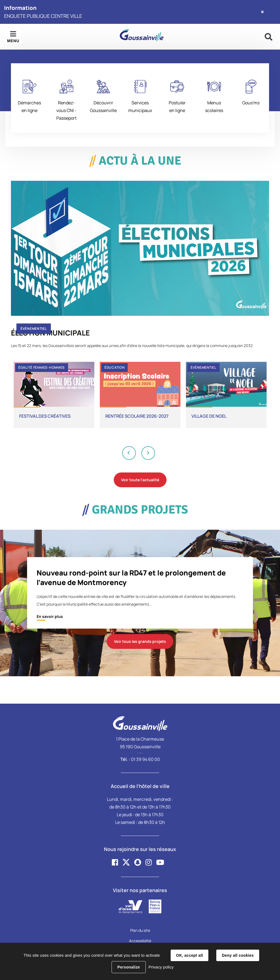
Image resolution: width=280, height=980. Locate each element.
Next (148, 453)
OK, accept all (189, 955)
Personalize (129, 967)
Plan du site (140, 930)
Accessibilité (140, 941)
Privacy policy (161, 967)
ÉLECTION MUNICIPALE (50, 333)
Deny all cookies (238, 955)
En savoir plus (50, 616)
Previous (129, 453)
